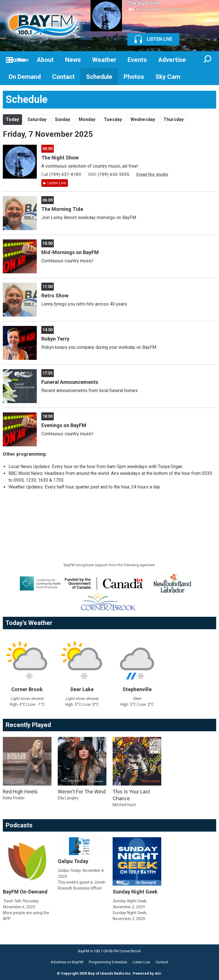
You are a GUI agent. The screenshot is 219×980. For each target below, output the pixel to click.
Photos (134, 77)
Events (137, 60)
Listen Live (57, 183)
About (45, 60)
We (143, 119)
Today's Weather (29, 623)
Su (63, 119)
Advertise (172, 60)
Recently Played (28, 725)
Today (12, 119)
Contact (63, 77)
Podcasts (19, 825)
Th (174, 119)
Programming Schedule (108, 962)
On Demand (25, 77)
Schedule (99, 77)
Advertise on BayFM (67, 962)
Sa (37, 119)
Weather (104, 60)
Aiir (158, 973)
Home (17, 60)
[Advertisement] (106, 509)
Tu (113, 119)
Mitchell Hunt (124, 805)
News (73, 60)
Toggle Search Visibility (208, 60)
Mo (87, 119)
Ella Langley (68, 798)
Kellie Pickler (148, 9)
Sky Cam (168, 77)
